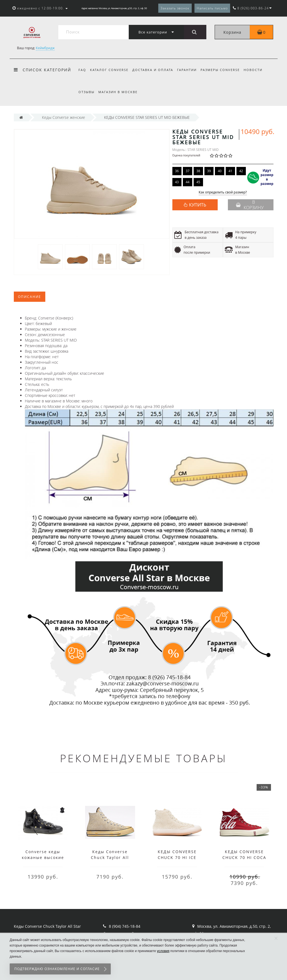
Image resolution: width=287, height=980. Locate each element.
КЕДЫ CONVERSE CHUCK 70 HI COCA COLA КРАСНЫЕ (244, 857)
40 (220, 171)
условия (163, 951)
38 (198, 171)
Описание (30, 297)
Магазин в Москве (119, 92)
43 (177, 182)
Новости (257, 70)
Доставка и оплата (154, 70)
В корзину (250, 205)
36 (177, 171)
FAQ (82, 70)
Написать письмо (212, 8)
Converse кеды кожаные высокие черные (43, 857)
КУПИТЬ (198, 205)
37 (188, 171)
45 (198, 182)
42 (241, 171)
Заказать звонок (175, 8)
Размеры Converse (224, 70)
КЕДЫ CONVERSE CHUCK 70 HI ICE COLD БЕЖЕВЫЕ (177, 857)
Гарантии (189, 70)
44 (188, 182)
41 (230, 171)
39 (209, 171)
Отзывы (86, 92)
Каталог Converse (110, 70)
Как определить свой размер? (223, 192)
